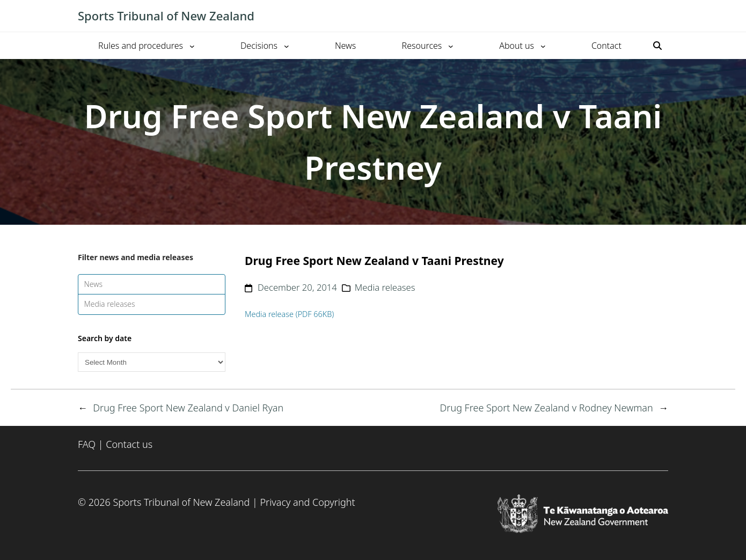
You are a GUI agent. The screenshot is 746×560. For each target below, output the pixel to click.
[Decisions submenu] (287, 46)
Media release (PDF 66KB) (289, 314)
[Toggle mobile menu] (663, 16)
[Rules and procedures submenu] (192, 46)
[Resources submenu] (451, 46)
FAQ (87, 444)
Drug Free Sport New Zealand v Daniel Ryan (188, 408)
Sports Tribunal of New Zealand (166, 16)
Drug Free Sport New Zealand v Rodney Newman (547, 408)
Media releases (110, 304)
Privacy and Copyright (307, 502)
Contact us (129, 444)
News (94, 284)
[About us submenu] (543, 46)
